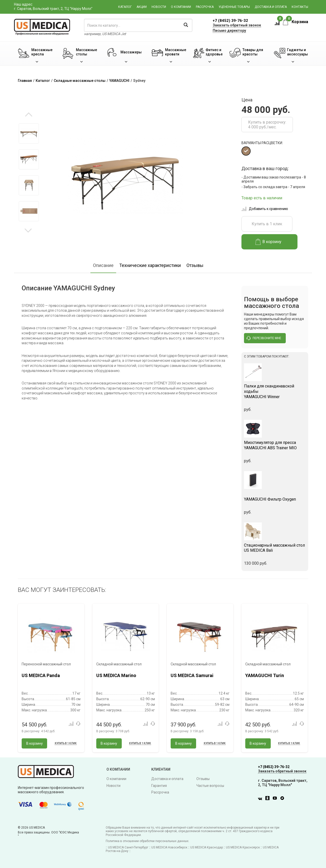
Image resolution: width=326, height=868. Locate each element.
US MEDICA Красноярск (243, 847)
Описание (103, 265)
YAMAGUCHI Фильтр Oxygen (275, 497)
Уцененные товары (234, 7)
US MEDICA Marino (116, 675)
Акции (142, 7)
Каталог (125, 7)
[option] (29, 133)
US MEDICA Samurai (192, 675)
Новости (159, 7)
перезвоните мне (264, 338)
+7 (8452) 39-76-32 (230, 21)
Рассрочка (205, 7)
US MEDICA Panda (41, 675)
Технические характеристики (150, 265)
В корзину (269, 242)
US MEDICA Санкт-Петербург (128, 847)
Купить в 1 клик (267, 224)
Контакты (300, 7)
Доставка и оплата (271, 7)
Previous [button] (29, 115)
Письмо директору (229, 31)
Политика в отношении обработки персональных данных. (147, 841)
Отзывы (195, 265)
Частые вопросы (210, 786)
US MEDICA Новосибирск (169, 847)
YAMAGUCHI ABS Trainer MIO (275, 445)
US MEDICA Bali (275, 548)
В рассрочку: (38, 731)
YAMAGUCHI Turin (265, 675)
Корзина (296, 22)
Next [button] (28, 230)
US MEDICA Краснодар (207, 847)
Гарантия (159, 786)
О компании (181, 7)
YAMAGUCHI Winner (275, 391)
